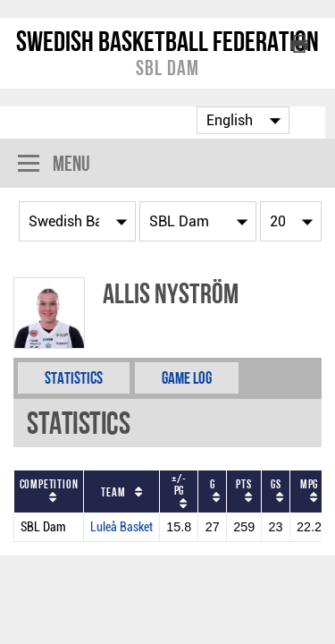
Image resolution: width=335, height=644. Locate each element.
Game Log (187, 378)
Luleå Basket (121, 527)
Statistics (74, 378)
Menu (54, 165)
